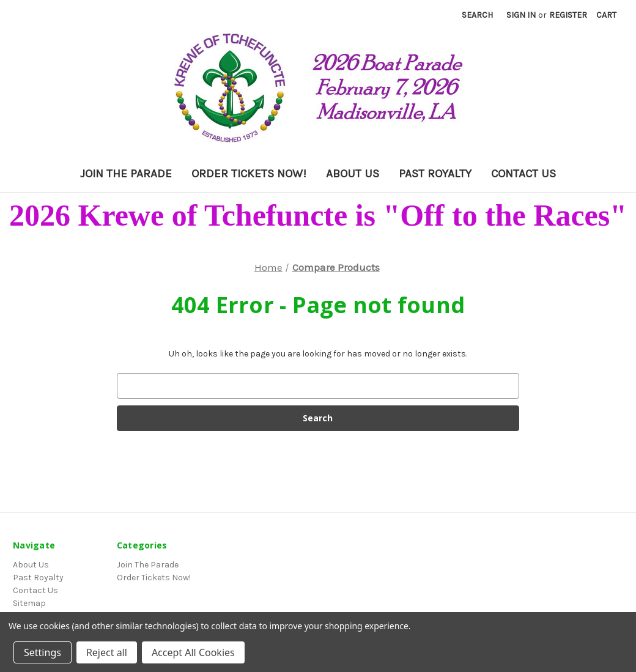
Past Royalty (435, 174)
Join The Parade (126, 174)
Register (568, 15)
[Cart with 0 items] (606, 15)
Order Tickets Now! (249, 174)
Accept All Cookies (193, 652)
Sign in (521, 15)
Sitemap (29, 603)
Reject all (107, 652)
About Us (353, 174)
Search (477, 15)
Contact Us (523, 174)
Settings (43, 652)
